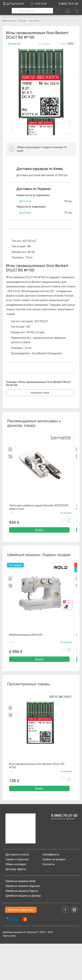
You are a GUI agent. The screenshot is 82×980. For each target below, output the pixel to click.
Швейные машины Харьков (23, 922)
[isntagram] (74, 946)
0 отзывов (44, 47)
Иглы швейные (53, 21)
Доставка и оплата (17, 891)
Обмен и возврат (16, 901)
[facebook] (66, 946)
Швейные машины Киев (20, 918)
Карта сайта (9, 972)
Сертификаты (51, 891)
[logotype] (22, 865)
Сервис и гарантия (17, 896)
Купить (39, 542)
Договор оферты (16, 905)
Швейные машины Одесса (22, 927)
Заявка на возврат (54, 896)
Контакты (49, 901)
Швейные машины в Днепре (23, 932)
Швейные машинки (14, 21)
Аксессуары (35, 21)
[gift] (68, 619)
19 (13, 664)
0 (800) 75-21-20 (68, 4)
